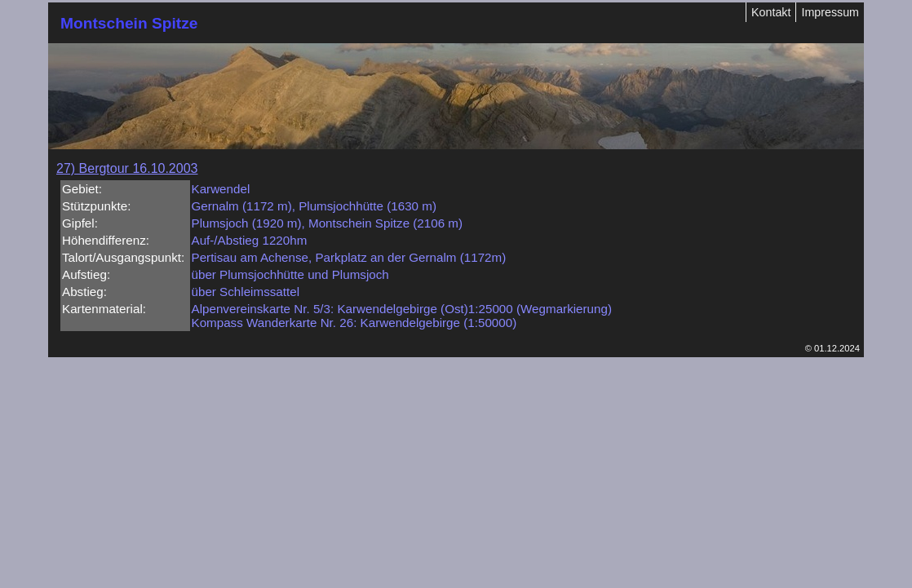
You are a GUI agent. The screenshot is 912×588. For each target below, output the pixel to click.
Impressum (830, 12)
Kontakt (771, 12)
